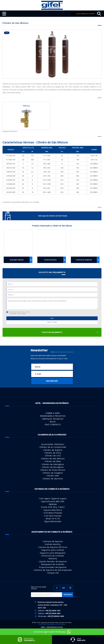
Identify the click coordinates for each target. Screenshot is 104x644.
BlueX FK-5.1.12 (53, 519)
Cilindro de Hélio (53, 461)
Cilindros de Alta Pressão (52, 435)
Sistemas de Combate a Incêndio (52, 489)
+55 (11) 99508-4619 (56, 616)
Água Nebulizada (53, 521)
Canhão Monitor (53, 544)
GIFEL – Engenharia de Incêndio (52, 403)
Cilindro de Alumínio (50, 260)
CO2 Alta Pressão (53, 516)
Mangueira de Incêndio (53, 564)
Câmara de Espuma (53, 541)
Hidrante (53, 559)
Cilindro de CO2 (53, 456)
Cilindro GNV (53, 476)
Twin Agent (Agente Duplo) (53, 499)
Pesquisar (68, 595)
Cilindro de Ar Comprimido (84, 260)
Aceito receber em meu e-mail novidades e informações (19, 313)
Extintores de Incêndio (53, 556)
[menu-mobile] (3, 14)
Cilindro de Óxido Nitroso (53, 470)
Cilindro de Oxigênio (53, 473)
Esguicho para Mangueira (53, 553)
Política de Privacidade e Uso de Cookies (52, 624)
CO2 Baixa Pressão (53, 513)
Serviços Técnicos (53, 419)
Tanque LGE (53, 573)
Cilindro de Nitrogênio (53, 467)
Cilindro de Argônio (53, 450)
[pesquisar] (99, 14)
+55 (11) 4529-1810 (53, 613)
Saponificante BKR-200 (53, 502)
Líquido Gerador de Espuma (53, 562)
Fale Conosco (53, 424)
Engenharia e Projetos (53, 416)
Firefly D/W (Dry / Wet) (53, 507)
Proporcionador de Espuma (53, 567)
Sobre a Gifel (53, 413)
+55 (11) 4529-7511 (53, 611)
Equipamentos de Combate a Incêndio (52, 532)
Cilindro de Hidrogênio (53, 464)
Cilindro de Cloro (53, 453)
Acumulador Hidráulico (17, 260)
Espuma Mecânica (53, 510)
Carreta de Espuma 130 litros (53, 547)
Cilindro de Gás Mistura (53, 459)
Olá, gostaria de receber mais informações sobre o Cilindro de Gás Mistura (52, 304)
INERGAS (53, 504)
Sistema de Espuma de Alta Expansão (53, 570)
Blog (53, 422)
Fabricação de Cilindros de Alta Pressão (53, 216)
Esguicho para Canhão (53, 550)
